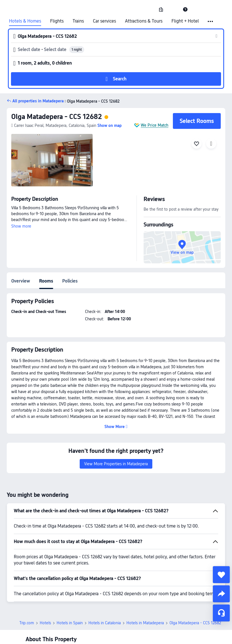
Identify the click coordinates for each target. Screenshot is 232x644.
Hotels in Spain (70, 623)
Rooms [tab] (46, 281)
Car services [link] (104, 21)
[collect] (221, 575)
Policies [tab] (70, 281)
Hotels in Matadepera (145, 623)
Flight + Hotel (185, 21)
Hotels (45, 623)
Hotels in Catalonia (105, 623)
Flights (57, 21)
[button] (173, 9)
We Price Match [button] (155, 125)
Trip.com (27, 623)
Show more (21, 226)
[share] (221, 594)
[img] (52, 160)
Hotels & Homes (25, 21)
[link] (161, 9)
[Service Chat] (221, 613)
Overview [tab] (21, 281)
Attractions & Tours (144, 21)
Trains (78, 21)
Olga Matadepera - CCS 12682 (57, 117)
